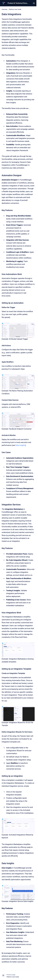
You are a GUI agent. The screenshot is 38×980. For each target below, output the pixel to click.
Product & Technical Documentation (18, 3)
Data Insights (20, 445)
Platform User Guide (15, 9)
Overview (4, 9)
